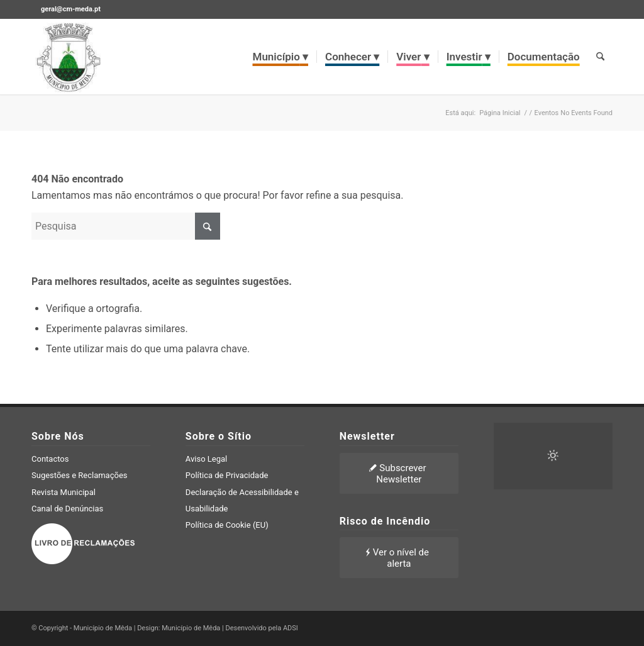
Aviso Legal (206, 459)
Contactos (50, 459)
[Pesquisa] (600, 57)
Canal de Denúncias (67, 509)
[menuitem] (281, 57)
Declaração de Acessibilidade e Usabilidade (242, 500)
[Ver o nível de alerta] (399, 558)
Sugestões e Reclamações (80, 475)
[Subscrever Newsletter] (399, 473)
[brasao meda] (69, 57)
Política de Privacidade (227, 475)
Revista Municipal (64, 492)
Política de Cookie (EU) (227, 525)
